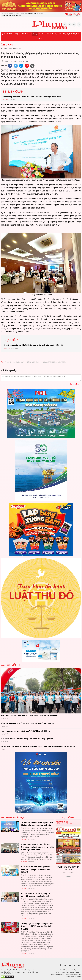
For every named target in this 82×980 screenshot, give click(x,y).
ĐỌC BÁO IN (68, 818)
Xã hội (16, 34)
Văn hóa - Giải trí (49, 34)
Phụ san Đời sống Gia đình (74, 34)
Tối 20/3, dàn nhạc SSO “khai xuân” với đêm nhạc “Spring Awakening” (30, 723)
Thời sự (6, 34)
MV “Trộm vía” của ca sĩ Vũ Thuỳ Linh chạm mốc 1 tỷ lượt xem (27, 739)
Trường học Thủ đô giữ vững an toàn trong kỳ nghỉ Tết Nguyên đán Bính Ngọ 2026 (37, 926)
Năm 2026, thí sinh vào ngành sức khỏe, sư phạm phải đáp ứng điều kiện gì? (36, 869)
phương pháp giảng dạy (14, 362)
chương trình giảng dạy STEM (54, 362)
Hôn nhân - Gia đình (24, 34)
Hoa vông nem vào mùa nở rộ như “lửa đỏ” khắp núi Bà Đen (25, 731)
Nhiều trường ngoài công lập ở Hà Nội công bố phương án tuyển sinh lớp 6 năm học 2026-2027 (37, 847)
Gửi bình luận (75, 384)
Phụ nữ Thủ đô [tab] (62, 822)
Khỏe (40, 34)
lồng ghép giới (33, 362)
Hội (31, 34)
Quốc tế (40, 38)
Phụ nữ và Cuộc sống (60, 34)
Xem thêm (68, 880)
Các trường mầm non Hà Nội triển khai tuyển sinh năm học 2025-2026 (32, 97)
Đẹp (43, 34)
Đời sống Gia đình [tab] (65, 824)
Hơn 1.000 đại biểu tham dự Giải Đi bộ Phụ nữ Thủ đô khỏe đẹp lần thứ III (31, 715)
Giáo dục (35, 34)
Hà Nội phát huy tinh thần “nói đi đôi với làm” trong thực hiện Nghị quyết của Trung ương (38, 746)
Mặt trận (12, 34)
